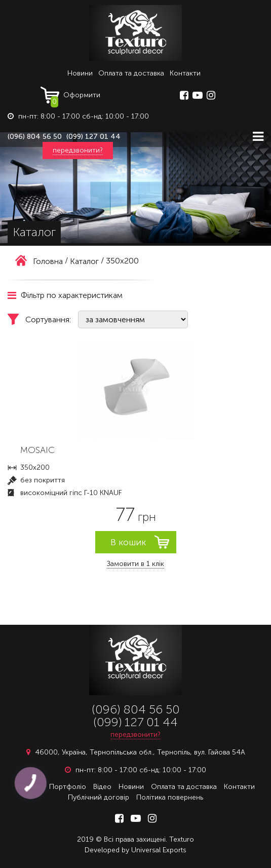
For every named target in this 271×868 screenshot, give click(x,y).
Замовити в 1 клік (135, 564)
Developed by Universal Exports (135, 850)
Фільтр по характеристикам (65, 295)
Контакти (185, 73)
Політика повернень (170, 797)
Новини (80, 73)
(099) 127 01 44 (93, 137)
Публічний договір (99, 797)
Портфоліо (68, 787)
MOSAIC (37, 450)
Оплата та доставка (131, 73)
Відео (102, 787)
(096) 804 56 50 (35, 137)
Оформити (75, 97)
